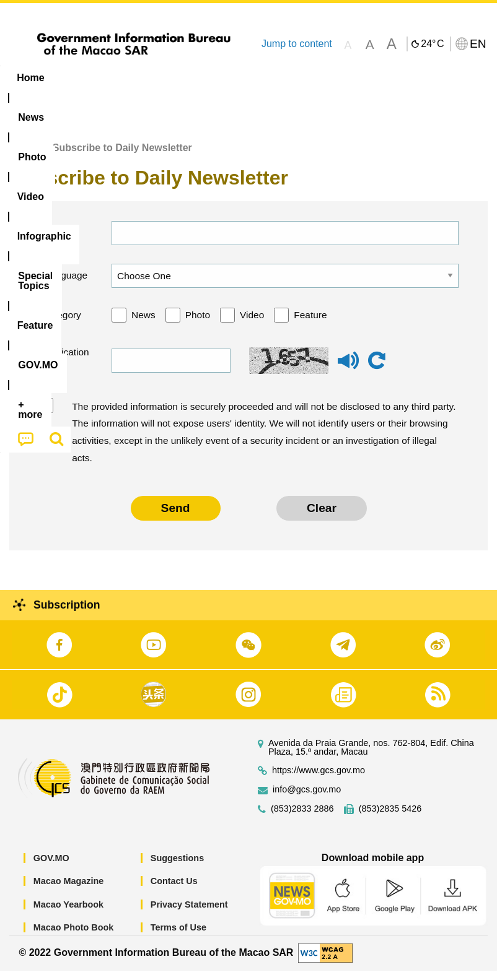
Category (62, 325)
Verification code (64, 371)
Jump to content (297, 44)
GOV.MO (51, 867)
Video (252, 325)
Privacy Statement (189, 914)
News (143, 325)
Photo (198, 325)
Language (65, 285)
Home (23, 158)
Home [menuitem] (30, 78)
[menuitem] (79, 78)
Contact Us (174, 891)
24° (432, 44)
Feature (310, 325)
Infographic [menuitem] (251, 78)
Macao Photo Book (74, 937)
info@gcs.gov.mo (307, 799)
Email (54, 242)
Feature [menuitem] (412, 78)
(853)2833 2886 (302, 818)
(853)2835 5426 (390, 818)
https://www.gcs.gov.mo (319, 780)
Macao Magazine (69, 891)
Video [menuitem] (186, 78)
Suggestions (177, 867)
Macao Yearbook (68, 914)
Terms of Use (178, 937)
